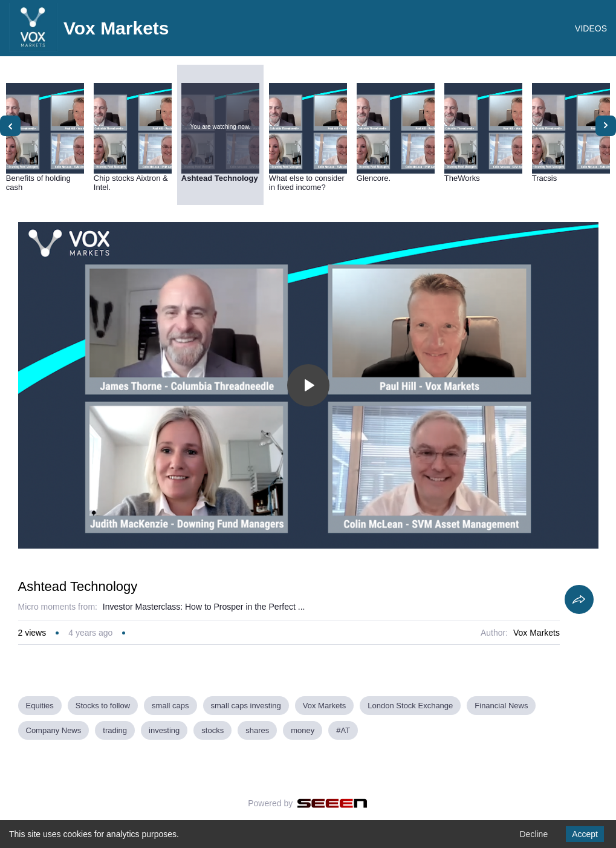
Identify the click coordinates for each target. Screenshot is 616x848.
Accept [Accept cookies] (585, 834)
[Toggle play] (308, 385)
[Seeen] (332, 803)
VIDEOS (591, 28)
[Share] (579, 599)
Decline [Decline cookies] (533, 834)
